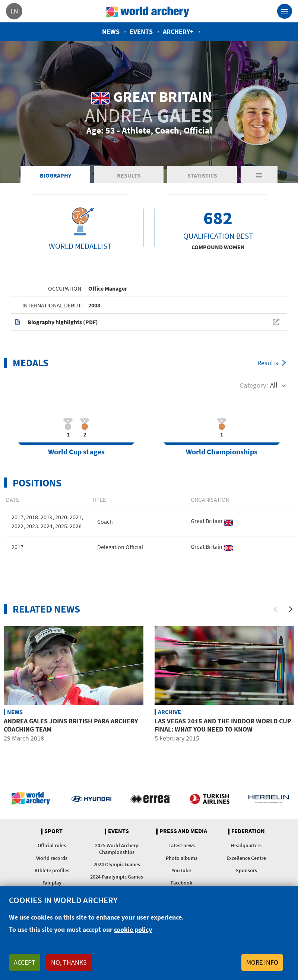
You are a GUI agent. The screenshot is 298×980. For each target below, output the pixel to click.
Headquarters (246, 845)
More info (262, 962)
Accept (25, 962)
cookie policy (133, 929)
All (274, 385)
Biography (56, 175)
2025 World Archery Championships (117, 849)
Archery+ (178, 32)
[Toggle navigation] (285, 11)
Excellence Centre (246, 858)
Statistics (202, 175)
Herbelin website (269, 798)
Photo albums (182, 858)
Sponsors (246, 870)
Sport (53, 831)
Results (129, 175)
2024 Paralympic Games (117, 877)
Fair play (52, 883)
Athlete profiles (52, 870)
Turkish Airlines (210, 798)
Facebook (182, 883)
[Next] (291, 609)
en (14, 11)
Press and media (183, 831)
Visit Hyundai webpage (91, 798)
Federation (248, 831)
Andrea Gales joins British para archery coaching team (71, 725)
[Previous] (276, 609)
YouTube (181, 870)
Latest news (182, 845)
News (111, 32)
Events (141, 32)
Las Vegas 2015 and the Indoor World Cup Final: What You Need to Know (223, 725)
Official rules (52, 845)
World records (52, 858)
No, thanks (69, 962)
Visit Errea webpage (150, 798)
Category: (254, 385)
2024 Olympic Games (117, 864)
